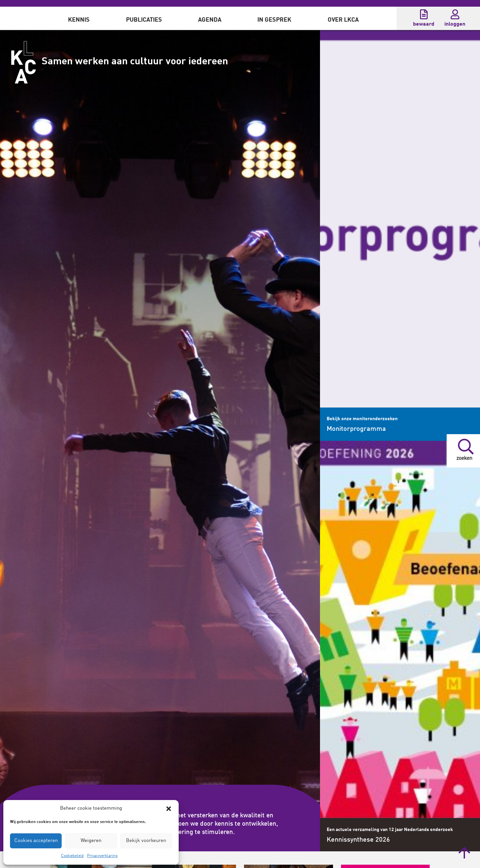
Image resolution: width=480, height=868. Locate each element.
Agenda (210, 20)
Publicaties (144, 20)
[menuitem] (79, 18)
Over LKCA (343, 20)
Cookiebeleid (72, 856)
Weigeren (91, 841)
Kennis (79, 20)
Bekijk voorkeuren (146, 841)
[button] (169, 809)
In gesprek (274, 20)
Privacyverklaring (102, 856)
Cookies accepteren (36, 841)
